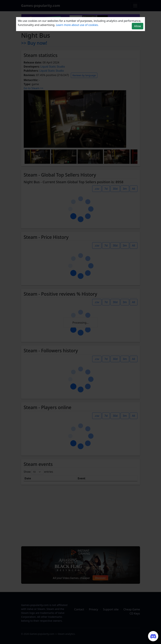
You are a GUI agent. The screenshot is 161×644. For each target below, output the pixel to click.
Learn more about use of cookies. (77, 25)
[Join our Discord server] (153, 636)
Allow (137, 26)
